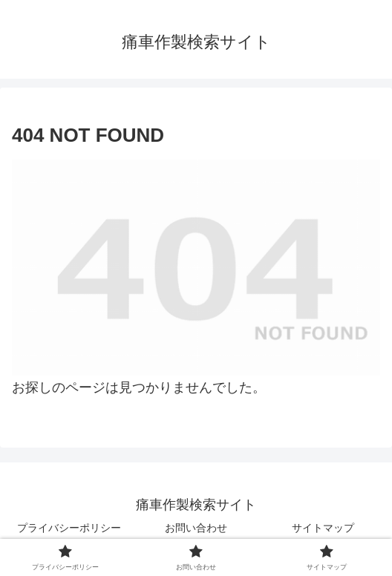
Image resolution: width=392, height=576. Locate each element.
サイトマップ (323, 528)
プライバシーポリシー (69, 528)
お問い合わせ (196, 528)
